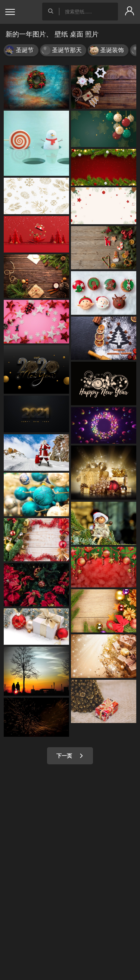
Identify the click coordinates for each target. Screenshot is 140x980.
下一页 (70, 756)
